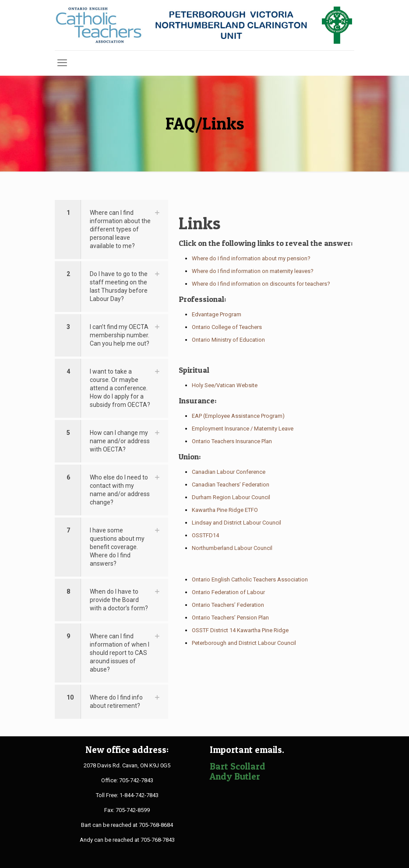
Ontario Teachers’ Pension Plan (230, 618)
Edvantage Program (217, 314)
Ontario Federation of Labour (228, 592)
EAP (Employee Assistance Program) (238, 416)
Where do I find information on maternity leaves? (253, 271)
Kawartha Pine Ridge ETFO (225, 510)
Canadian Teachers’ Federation (231, 485)
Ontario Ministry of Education (228, 340)
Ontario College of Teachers (227, 327)
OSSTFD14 (205, 535)
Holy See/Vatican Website (225, 385)
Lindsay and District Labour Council (236, 523)
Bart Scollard (238, 766)
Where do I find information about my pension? (251, 258)
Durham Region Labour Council (231, 497)
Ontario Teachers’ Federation (228, 605)
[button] (111, 229)
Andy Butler (235, 776)
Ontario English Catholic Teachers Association (250, 579)
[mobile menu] (62, 63)
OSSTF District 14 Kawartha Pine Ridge (240, 630)
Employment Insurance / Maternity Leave (243, 429)
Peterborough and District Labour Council (244, 643)
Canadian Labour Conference (229, 472)
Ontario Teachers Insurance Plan (232, 441)
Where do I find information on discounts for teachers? (261, 284)
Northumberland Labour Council (232, 548)
